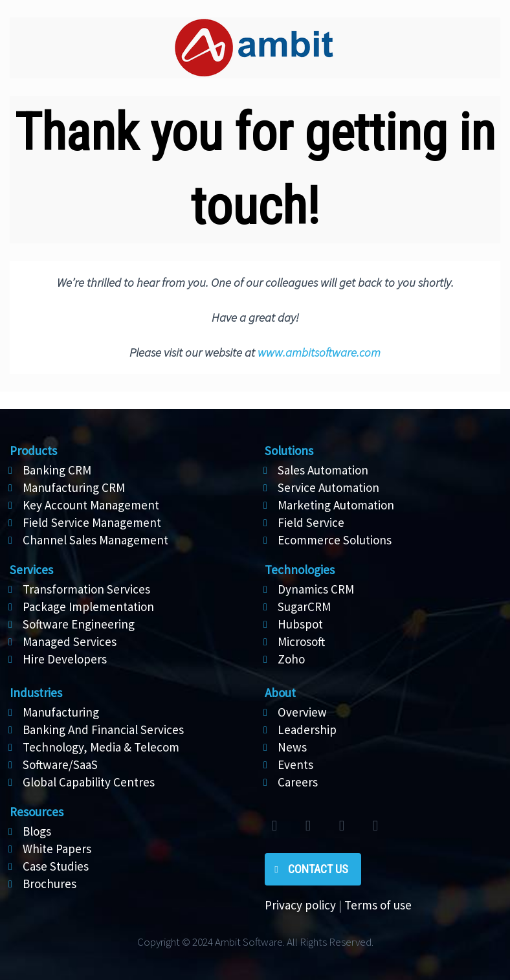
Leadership (307, 729)
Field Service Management (92, 522)
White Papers (57, 849)
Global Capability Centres (89, 782)
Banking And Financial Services (103, 729)
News (292, 747)
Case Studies (56, 866)
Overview (302, 712)
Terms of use (378, 905)
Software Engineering (79, 624)
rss (375, 826)
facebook (308, 826)
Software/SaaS (60, 764)
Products (33, 451)
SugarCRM (304, 607)
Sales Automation (323, 470)
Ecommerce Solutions (335, 540)
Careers (298, 782)
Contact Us (318, 869)
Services (31, 570)
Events (295, 764)
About (280, 693)
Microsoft (301, 641)
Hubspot (300, 624)
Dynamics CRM (316, 589)
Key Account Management (91, 505)
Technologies (300, 570)
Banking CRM (57, 470)
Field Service (311, 522)
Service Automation (328, 487)
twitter (274, 826)
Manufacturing (61, 712)
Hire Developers (65, 659)
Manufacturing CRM (74, 487)
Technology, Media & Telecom (101, 747)
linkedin (342, 826)
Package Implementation (88, 607)
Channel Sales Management (95, 540)
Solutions (289, 451)
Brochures (50, 884)
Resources (37, 812)
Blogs (37, 831)
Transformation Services (86, 589)
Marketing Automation (336, 505)
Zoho (291, 659)
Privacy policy (300, 905)
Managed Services (70, 641)
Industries (36, 693)
